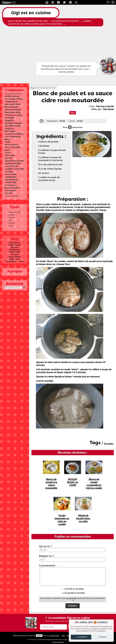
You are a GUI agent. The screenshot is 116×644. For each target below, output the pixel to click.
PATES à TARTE (11, 145)
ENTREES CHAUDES (13, 123)
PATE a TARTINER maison (12, 149)
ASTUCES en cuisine (14, 115)
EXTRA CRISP (11, 174)
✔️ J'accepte (81, 637)
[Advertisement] (58, 44)
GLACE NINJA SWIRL (14, 99)
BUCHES (9, 193)
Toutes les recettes (13, 94)
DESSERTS (9, 121)
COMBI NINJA (11, 102)
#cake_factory (15, 245)
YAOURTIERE (11, 182)
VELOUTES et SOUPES (14, 161)
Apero (11, 226)
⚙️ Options (102, 637)
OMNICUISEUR (11, 180)
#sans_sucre (15, 259)
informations (11, 191)
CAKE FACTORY (12, 166)
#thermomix (15, 242)
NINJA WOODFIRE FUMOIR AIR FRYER (13, 111)
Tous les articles (12, 196)
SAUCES (8, 158)
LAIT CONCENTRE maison (12, 138)
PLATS (8, 153)
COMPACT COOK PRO (15, 169)
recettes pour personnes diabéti (12, 186)
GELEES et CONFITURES (10, 130)
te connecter (72, 598)
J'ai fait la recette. (73, 589)
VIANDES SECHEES (13, 164)
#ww (21, 261)
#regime (15, 254)
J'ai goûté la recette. (73, 593)
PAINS (8, 142)
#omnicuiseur (15, 252)
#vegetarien (11, 261)
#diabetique (15, 249)
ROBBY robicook (12, 96)
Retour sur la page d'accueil (45, 88)
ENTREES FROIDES (13, 126)
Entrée (11, 218)
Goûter (11, 215)
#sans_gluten (15, 256)
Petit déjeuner (15, 212)
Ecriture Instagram (58, 642)
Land (54, 636)
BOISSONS (10, 118)
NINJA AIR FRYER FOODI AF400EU (12, 106)
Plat (10, 220)
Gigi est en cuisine (31, 13)
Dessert (12, 223)
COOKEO (9, 172)
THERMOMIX (11, 177)
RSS (63, 636)
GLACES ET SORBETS (14, 134)
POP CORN (10, 156)
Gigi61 (39, 636)
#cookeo (15, 247)
